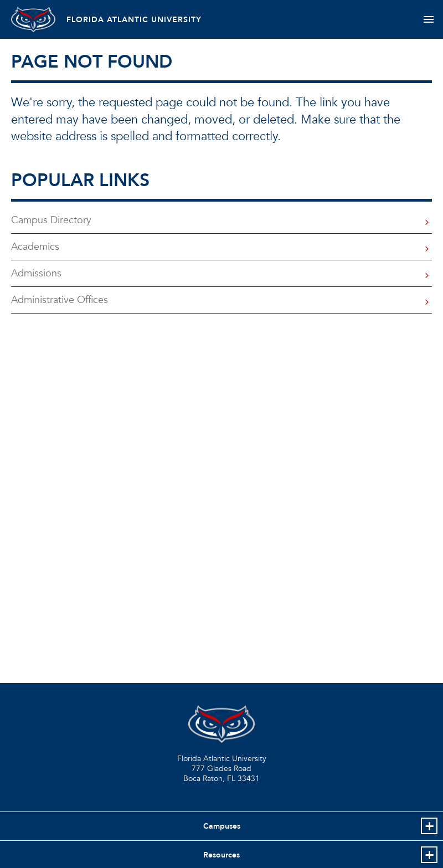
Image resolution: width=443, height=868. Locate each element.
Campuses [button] (222, 826)
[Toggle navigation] (428, 19)
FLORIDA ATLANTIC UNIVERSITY (134, 20)
